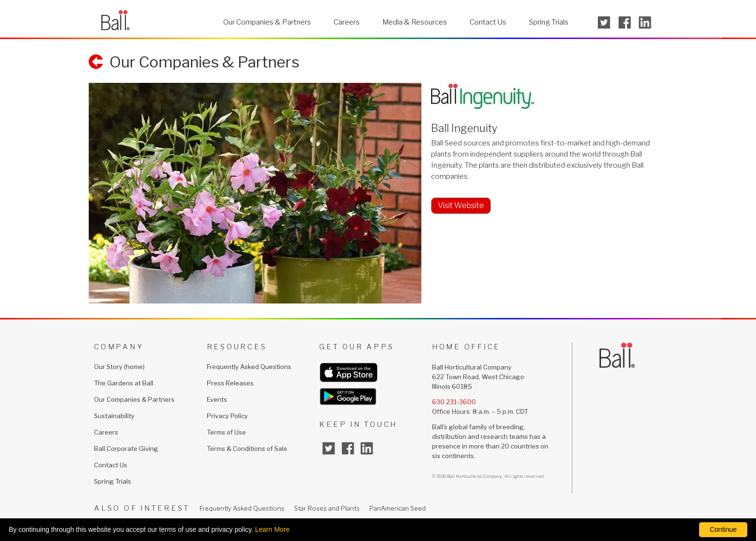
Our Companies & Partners (267, 22)
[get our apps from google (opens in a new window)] (376, 396)
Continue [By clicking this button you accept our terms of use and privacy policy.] (723, 529)
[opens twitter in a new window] (604, 23)
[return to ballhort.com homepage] (115, 19)
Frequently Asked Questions (249, 367)
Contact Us (488, 22)
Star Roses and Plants (327, 508)
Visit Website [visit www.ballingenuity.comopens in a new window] (461, 205)
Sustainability (114, 416)
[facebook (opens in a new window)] (348, 449)
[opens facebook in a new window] (625, 23)
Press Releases (230, 383)
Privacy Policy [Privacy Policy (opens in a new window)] (227, 416)
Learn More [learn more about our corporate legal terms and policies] (272, 529)
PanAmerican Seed (398, 508)
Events (217, 399)
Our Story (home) (119, 367)
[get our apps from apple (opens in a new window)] (376, 373)
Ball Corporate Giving (126, 449)
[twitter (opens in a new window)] (329, 449)
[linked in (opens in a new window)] (367, 449)
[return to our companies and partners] (194, 63)
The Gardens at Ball (124, 383)
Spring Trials (549, 22)
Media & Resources (415, 22)
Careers (347, 22)
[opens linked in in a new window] (646, 23)
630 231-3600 (454, 402)
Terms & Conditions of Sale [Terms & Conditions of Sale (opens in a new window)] (247, 449)
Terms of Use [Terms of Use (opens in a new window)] (226, 432)
